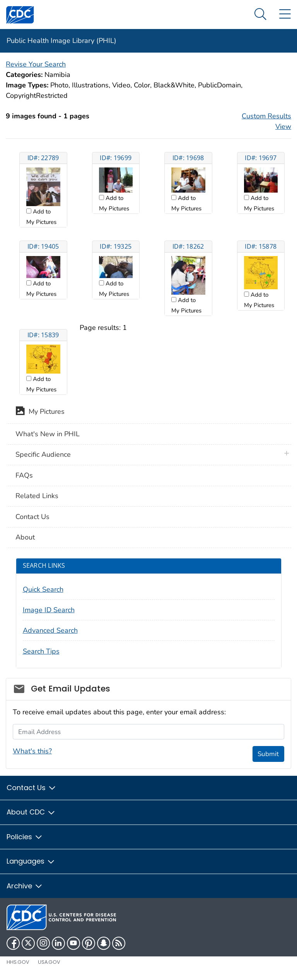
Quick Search (43, 589)
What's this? (32, 751)
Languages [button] (31, 861)
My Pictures (40, 412)
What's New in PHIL (48, 434)
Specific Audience (43, 454)
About (25, 537)
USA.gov (49, 962)
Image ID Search (49, 610)
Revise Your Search (36, 64)
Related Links (37, 496)
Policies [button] (25, 837)
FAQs (24, 475)
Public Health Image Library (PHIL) (61, 41)
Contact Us (32, 517)
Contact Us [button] (32, 788)
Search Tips (41, 651)
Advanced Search (50, 630)
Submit (268, 754)
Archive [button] (25, 886)
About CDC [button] (31, 812)
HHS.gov (18, 962)
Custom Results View (266, 121)
